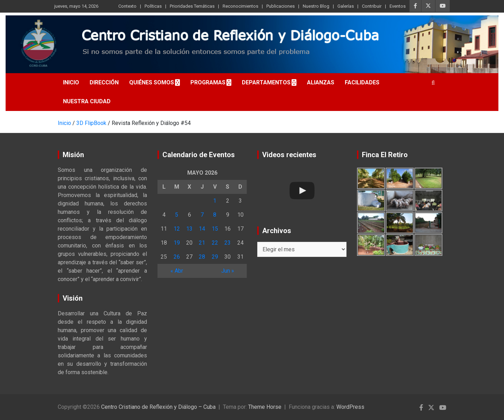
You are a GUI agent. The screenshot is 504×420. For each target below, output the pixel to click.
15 (215, 229)
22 (215, 243)
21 (202, 243)
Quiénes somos (152, 82)
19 (177, 243)
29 (215, 257)
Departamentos (266, 82)
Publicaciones (281, 6)
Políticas (153, 6)
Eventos (398, 6)
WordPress (350, 407)
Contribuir (372, 6)
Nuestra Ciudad (87, 101)
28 (202, 257)
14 (202, 229)
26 (177, 257)
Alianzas (321, 82)
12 (177, 229)
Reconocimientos (240, 6)
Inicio (71, 82)
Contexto (127, 6)
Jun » (228, 271)
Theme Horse (265, 407)
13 (189, 229)
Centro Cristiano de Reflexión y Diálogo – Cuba (158, 407)
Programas (208, 82)
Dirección (104, 82)
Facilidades (362, 82)
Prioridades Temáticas (192, 6)
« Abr (177, 271)
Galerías (346, 6)
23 (227, 243)
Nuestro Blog (316, 6)
